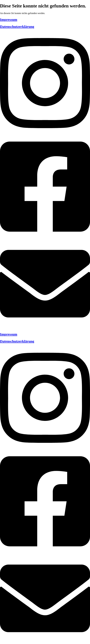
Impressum (9, 20)
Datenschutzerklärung (17, 27)
